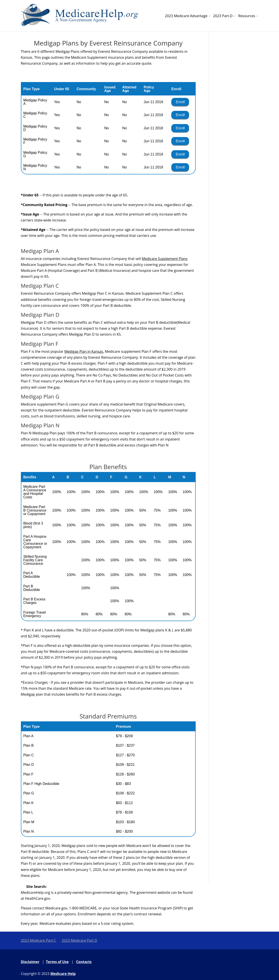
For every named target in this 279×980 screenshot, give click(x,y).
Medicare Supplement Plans (165, 259)
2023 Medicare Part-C (38, 940)
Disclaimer (30, 962)
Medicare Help (63, 974)
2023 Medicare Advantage (186, 16)
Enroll (180, 102)
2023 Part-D (223, 16)
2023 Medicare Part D (79, 940)
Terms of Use (57, 962)
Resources (247, 16)
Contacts (84, 962)
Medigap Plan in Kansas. (84, 351)
